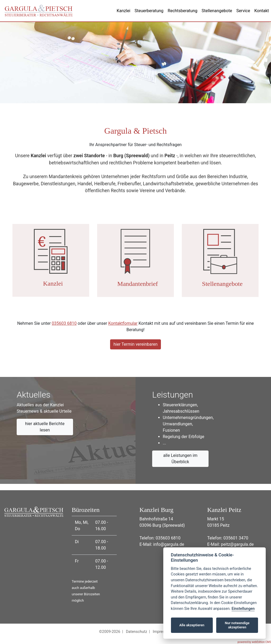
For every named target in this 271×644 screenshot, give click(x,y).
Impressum (162, 632)
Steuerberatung (149, 11)
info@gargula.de (169, 544)
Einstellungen (243, 609)
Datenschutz (137, 632)
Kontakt (262, 11)
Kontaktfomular (123, 323)
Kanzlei (124, 11)
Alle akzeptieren (192, 625)
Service (243, 11)
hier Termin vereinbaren (136, 344)
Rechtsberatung (183, 11)
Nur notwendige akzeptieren (237, 625)
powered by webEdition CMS (254, 642)
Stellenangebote (217, 11)
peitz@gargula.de (237, 544)
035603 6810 (64, 323)
